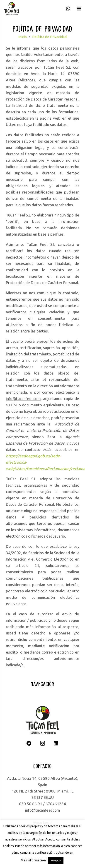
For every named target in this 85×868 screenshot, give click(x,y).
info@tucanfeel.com (43, 810)
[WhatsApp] (68, 9)
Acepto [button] (56, 860)
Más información (33, 860)
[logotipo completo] (12, 9)
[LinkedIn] (56, 743)
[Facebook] (29, 743)
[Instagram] (42, 743)
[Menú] (79, 9)
